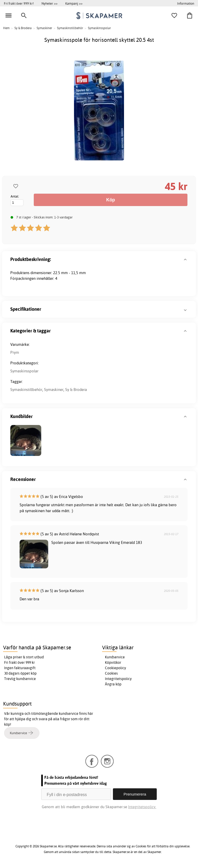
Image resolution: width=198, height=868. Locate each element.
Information (186, 3)
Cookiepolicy (115, 668)
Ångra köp (113, 684)
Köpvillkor (113, 662)
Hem (6, 28)
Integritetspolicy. (142, 807)
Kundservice (115, 657)
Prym (15, 352)
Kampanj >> (74, 3)
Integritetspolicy (118, 679)
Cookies (111, 673)
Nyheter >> (49, 3)
